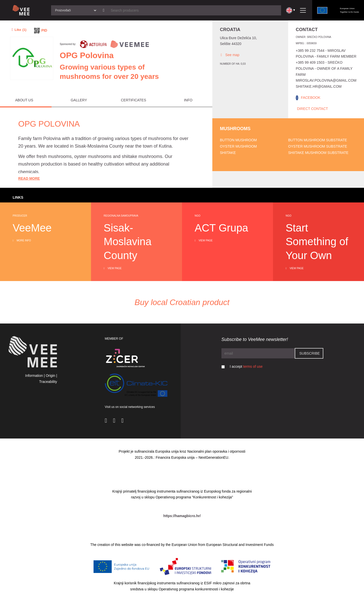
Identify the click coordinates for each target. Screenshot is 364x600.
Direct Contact (312, 109)
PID (44, 30)
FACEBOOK (311, 98)
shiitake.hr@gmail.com (319, 86)
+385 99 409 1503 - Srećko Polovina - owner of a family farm (324, 68)
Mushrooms (235, 129)
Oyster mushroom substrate (318, 146)
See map (230, 55)
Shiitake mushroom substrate (318, 153)
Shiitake (228, 153)
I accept (246, 366)
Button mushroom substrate (318, 140)
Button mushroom (238, 140)
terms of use (253, 366)
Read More (29, 178)
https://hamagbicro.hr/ (182, 516)
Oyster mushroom (238, 146)
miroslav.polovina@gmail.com (326, 80)
